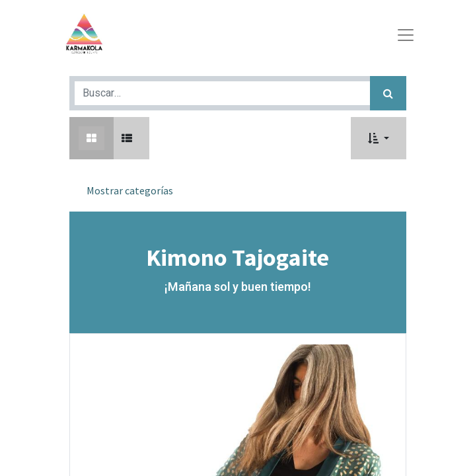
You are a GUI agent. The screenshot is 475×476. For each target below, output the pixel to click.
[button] (378, 138)
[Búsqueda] (388, 93)
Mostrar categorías (130, 190)
